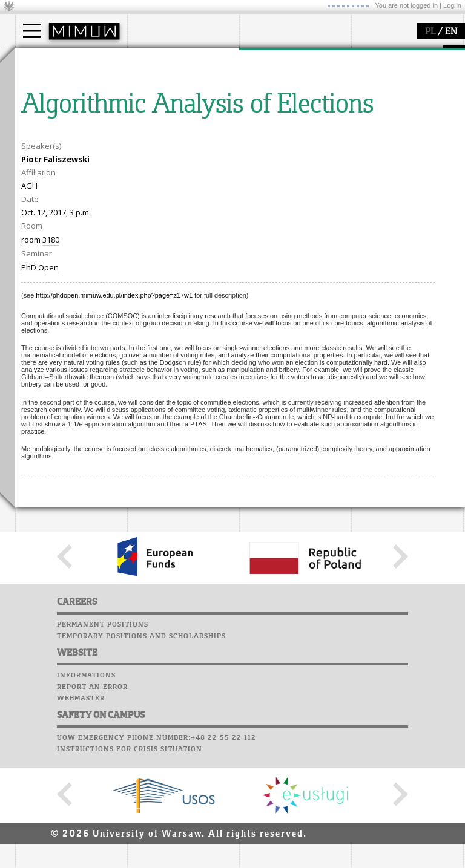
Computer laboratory (400, 77)
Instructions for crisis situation (130, 861)
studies (42, 59)
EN (451, 32)
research (270, 59)
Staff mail (376, 100)
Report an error (92, 799)
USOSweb (371, 54)
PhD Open (40, 379)
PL (430, 32)
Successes (374, 135)
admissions (51, 127)
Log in (452, 5)
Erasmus (46, 116)
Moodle (369, 66)
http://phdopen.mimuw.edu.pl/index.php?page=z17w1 (114, 407)
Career (368, 112)
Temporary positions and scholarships (141, 748)
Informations (86, 788)
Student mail (382, 89)
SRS (404, 54)
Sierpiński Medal (285, 127)
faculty (153, 59)
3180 (51, 351)
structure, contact (174, 94)
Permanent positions (103, 737)
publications (277, 105)
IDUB (263, 138)
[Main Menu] (32, 31)
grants (266, 116)
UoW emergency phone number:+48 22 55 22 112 (157, 850)
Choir (365, 123)
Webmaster (81, 811)
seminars (272, 94)
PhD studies (52, 105)
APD (426, 54)
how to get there (172, 83)
